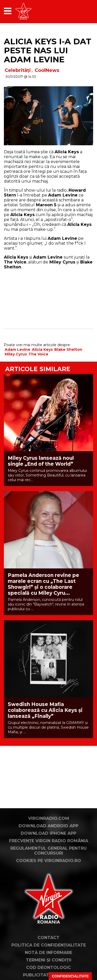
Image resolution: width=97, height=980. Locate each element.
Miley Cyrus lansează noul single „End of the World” (41, 461)
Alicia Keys (42, 350)
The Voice (38, 354)
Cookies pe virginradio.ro (48, 861)
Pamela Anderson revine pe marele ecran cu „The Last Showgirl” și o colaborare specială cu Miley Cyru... (43, 584)
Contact (48, 938)
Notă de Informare (48, 953)
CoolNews (47, 70)
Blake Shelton (68, 350)
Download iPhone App (48, 833)
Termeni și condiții (49, 960)
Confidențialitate (70, 976)
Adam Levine (17, 350)
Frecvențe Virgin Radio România (49, 841)
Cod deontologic (48, 968)
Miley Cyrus (16, 354)
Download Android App (48, 826)
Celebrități (18, 70)
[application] (80, 11)
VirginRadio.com (49, 818)
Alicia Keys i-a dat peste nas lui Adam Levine (48, 50)
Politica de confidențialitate (49, 945)
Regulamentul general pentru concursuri (48, 851)
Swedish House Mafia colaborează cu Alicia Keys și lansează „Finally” (45, 710)
